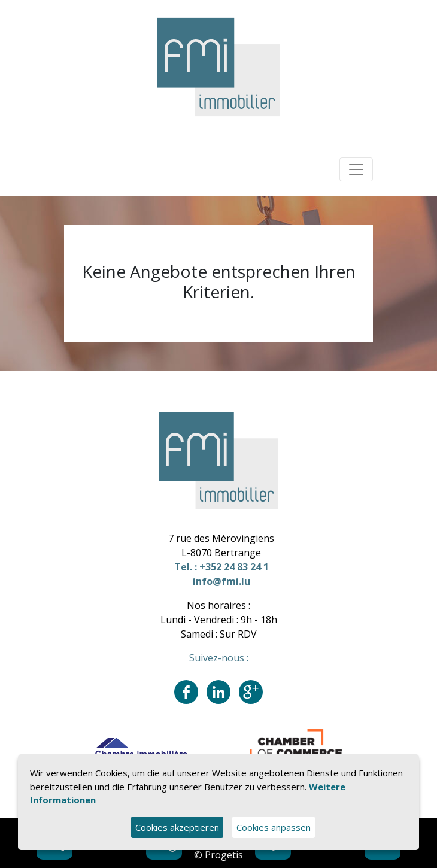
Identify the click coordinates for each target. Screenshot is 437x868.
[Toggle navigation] (356, 169)
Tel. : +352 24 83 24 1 (221, 567)
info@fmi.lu (221, 581)
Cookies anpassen (274, 827)
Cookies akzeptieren (177, 827)
